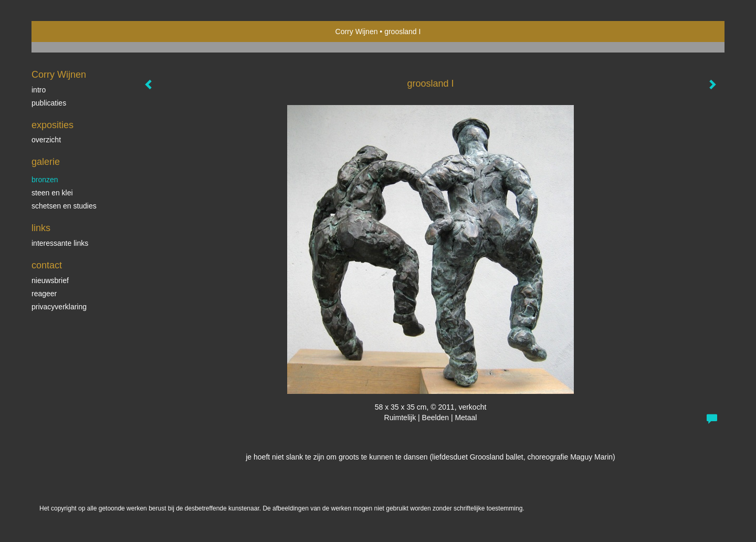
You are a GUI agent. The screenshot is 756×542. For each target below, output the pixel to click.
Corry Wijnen (357, 32)
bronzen (45, 180)
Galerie (46, 162)
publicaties (49, 103)
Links (41, 228)
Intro (39, 90)
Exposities (52, 125)
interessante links (60, 243)
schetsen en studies (64, 206)
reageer (44, 294)
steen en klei (52, 193)
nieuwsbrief (50, 280)
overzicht (46, 140)
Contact (47, 265)
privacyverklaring (59, 307)
